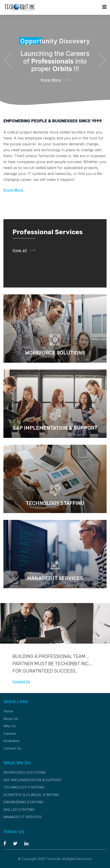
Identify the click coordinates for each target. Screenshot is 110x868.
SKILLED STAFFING (19, 810)
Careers (10, 733)
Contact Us (21, 682)
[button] (8, 60)
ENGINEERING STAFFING (23, 802)
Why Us (10, 726)
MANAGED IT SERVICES (23, 817)
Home (8, 711)
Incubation (12, 741)
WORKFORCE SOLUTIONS (24, 772)
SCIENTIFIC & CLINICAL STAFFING (31, 795)
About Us (11, 719)
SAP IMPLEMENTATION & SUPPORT (33, 780)
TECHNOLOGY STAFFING (24, 787)
